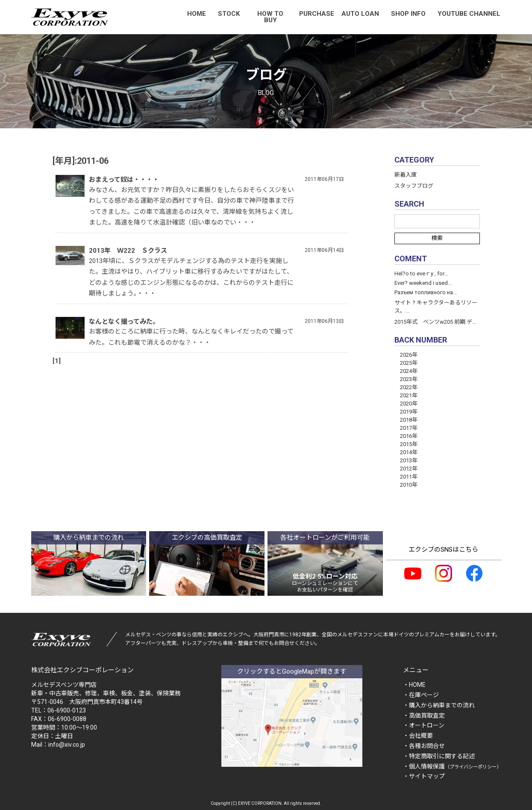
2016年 (406, 436)
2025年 (406, 363)
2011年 (406, 477)
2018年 (406, 420)
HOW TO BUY (270, 17)
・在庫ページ (421, 695)
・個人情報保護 (452, 766)
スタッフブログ (414, 186)
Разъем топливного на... (426, 292)
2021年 (406, 395)
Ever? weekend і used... (423, 283)
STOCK (229, 14)
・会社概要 (418, 736)
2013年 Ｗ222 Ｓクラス (128, 251)
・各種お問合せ (424, 746)
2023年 (406, 379)
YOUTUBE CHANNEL (469, 14)
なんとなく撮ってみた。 (124, 322)
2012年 (406, 469)
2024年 (406, 371)
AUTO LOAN (360, 14)
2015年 (406, 444)
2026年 (406, 355)
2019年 (406, 412)
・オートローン (424, 725)
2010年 (406, 485)
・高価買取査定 (424, 715)
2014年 (406, 452)
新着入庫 (406, 175)
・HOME (414, 685)
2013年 (406, 460)
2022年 (406, 387)
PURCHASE (317, 14)
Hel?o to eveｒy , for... (421, 273)
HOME (197, 14)
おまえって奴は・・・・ (124, 180)
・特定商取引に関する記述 (439, 756)
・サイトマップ (424, 776)
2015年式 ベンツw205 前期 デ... (435, 322)
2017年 (406, 428)
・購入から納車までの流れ (439, 705)
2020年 (406, 404)
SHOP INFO (408, 14)
